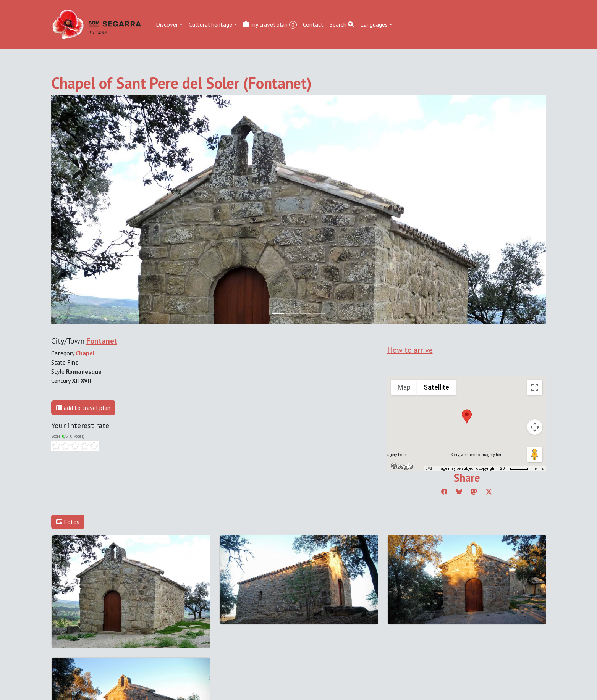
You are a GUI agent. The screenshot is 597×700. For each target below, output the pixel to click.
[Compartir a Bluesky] (459, 492)
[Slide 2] (306, 314)
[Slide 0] (278, 314)
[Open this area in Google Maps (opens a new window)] (402, 466)
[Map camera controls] (535, 427)
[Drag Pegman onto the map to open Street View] (535, 455)
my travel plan (270, 25)
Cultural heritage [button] (210, 24)
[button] (467, 416)
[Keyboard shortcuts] (429, 469)
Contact (313, 24)
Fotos (68, 522)
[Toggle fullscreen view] (535, 387)
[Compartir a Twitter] (489, 492)
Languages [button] (374, 24)
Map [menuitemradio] (404, 387)
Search (342, 24)
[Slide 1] (292, 314)
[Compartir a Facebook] (444, 492)
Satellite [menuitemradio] (436, 387)
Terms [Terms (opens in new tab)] (538, 469)
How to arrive (410, 350)
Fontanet (102, 341)
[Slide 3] (319, 314)
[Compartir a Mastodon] (474, 492)
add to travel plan (83, 408)
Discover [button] (167, 24)
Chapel (85, 353)
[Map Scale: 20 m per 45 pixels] (514, 469)
